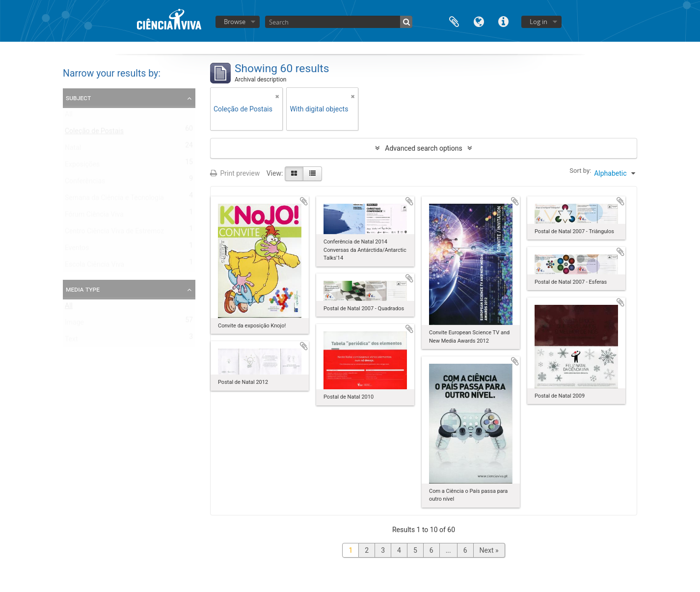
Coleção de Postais (94, 133)
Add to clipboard (304, 201)
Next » (489, 550)
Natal (73, 150)
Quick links (503, 21)
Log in (538, 22)
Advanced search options (423, 148)
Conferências (85, 183)
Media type (83, 289)
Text (71, 341)
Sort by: (580, 171)
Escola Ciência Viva (94, 267)
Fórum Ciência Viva (94, 216)
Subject (78, 98)
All (69, 116)
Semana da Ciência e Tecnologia (114, 200)
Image (74, 324)
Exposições (82, 166)
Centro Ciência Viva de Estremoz (114, 233)
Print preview (235, 173)
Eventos (77, 250)
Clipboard (454, 21)
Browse (235, 22)
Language (479, 21)
